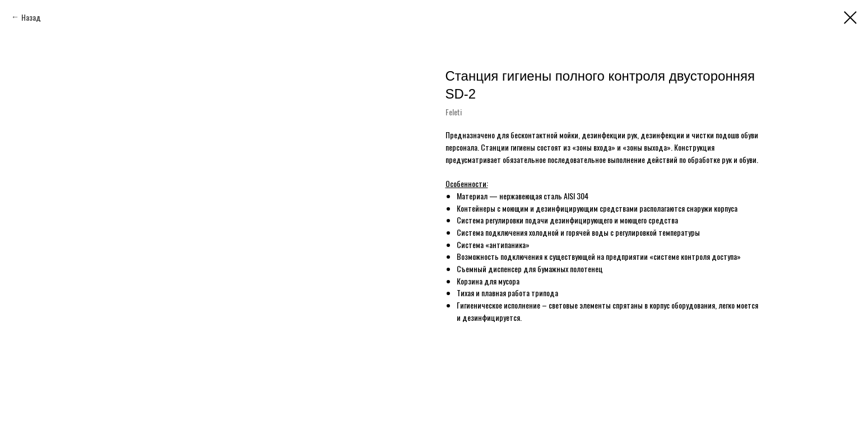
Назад (31, 17)
